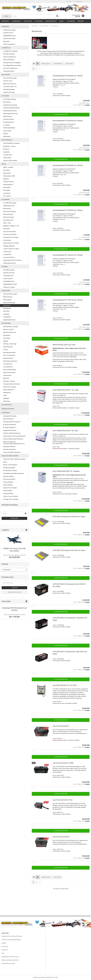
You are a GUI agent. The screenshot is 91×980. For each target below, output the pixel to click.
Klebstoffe (6, 378)
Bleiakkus (6, 179)
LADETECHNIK (6, 291)
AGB (3, 953)
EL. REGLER (6, 125)
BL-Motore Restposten (10, 425)
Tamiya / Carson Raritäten (11, 496)
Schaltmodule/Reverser (10, 111)
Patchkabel (6, 229)
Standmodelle (7, 158)
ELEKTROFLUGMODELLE (10, 68)
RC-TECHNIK (39, 21)
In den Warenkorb (61, 115)
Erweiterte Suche (14, 592)
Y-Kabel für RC (7, 252)
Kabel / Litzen (7, 223)
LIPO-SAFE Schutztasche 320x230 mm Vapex (69, 517)
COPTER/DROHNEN (9, 90)
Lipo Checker (7, 193)
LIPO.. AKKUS (7, 196)
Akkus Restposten (8, 419)
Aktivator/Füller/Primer (10, 332)
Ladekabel (6, 314)
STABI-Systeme (8, 116)
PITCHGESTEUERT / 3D (10, 87)
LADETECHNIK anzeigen (10, 294)
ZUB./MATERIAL (6, 323)
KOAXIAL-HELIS (8, 81)
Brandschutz (7, 305)
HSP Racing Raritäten (9, 479)
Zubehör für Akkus (8, 182)
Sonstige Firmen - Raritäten (11, 499)
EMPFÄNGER (7, 136)
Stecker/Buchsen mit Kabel (11, 243)
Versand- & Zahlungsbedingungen (11, 940)
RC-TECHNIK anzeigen (10, 99)
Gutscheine (5, 946)
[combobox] (46, 64)
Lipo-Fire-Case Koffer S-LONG (63, 763)
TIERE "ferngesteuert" (9, 44)
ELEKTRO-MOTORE (9, 273)
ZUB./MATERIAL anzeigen (11, 327)
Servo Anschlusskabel (9, 232)
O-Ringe (5, 350)
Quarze (5, 462)
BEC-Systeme (7, 102)
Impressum (5, 950)
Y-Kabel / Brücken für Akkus (11, 249)
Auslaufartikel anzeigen (10, 416)
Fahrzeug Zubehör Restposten (12, 422)
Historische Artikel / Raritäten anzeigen (14, 459)
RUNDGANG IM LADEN (8, 963)
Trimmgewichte (8, 364)
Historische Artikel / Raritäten (10, 456)
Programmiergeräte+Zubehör (11, 108)
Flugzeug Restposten (9, 447)
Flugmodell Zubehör (9, 71)
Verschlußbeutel (8, 367)
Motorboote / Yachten (9, 146)
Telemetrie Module (8, 119)
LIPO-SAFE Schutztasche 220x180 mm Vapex (69, 550)
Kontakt (4, 943)
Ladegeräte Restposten (10, 430)
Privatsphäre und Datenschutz (10, 957)
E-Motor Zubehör (8, 279)
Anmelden (14, 518)
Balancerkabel (7, 300)
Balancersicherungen (9, 303)
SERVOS (6, 134)
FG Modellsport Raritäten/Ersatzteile (13, 473)
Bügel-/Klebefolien (8, 390)
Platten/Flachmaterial (9, 373)
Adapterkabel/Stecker (9, 320)
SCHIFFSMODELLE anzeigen (11, 143)
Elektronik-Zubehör (9, 217)
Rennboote (6, 149)
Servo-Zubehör (7, 131)
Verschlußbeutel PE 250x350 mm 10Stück (68, 121)
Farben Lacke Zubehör (10, 387)
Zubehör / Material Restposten (12, 433)
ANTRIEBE (5, 267)
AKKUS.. (62, 21)
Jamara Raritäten (8, 482)
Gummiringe (7, 338)
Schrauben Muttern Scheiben (11, 384)
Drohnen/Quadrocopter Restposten (13, 439)
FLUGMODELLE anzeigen (10, 51)
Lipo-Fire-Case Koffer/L (61, 726)
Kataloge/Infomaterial (8, 409)
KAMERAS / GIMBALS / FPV (11, 226)
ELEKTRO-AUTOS (8, 33)
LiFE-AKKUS (7, 170)
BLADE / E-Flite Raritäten (10, 465)
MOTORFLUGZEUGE (9, 54)
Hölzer (5, 395)
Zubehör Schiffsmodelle (10, 160)
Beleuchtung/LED (8, 214)
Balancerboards (8, 297)
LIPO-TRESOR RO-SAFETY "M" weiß (65, 431)
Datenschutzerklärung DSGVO (10, 960)
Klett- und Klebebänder (10, 370)
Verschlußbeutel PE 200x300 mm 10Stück (68, 165)
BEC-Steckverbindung (9, 211)
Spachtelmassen (8, 347)
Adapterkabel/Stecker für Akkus (12, 260)
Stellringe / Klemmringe (10, 344)
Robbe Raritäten (8, 491)
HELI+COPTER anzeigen (10, 78)
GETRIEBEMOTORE (9, 281)
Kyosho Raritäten (8, 485)
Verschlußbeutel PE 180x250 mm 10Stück (68, 210)
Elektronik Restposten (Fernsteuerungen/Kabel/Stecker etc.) (14, 443)
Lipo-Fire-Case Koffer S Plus (63, 800)
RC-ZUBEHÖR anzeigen (10, 203)
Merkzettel (78, 2)
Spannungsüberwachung (10, 114)
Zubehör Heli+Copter (9, 92)
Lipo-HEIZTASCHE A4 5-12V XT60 (65, 685)
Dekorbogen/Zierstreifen (10, 361)
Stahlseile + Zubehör (9, 381)
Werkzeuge (6, 401)
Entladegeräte (7, 308)
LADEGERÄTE (7, 317)
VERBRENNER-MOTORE (10, 284)
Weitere (81, 21)
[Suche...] (6, 16)
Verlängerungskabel (9, 246)
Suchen (14, 588)
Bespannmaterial (8, 358)
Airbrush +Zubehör (8, 329)
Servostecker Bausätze (10, 234)
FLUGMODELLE (16, 21)
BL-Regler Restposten (9, 427)
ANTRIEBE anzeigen (9, 270)
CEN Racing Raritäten (9, 468)
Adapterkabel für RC (9, 206)
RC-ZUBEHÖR (71, 21)
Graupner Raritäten (8, 476)
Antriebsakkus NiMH (9, 176)
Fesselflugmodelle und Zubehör (12, 65)
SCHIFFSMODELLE (51, 21)
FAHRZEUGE (5, 21)
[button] (34, 64)
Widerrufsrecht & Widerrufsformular (12, 936)
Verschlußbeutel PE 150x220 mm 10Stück (68, 255)
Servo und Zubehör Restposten (12, 452)
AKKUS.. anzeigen (8, 167)
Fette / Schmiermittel (9, 355)
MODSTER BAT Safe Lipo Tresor (64, 345)
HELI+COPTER (28, 21)
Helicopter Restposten (9, 449)
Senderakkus (7, 187)
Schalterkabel (7, 254)
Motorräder (6, 41)
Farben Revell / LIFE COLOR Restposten (14, 436)
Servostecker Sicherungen (11, 237)
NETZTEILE (6, 311)
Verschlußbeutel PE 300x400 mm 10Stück (68, 76)
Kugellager (6, 398)
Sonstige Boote (7, 155)
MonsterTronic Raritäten (10, 488)
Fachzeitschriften (7, 405)
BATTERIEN (6, 190)
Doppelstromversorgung (10, 105)
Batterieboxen (7, 209)
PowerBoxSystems (9, 122)
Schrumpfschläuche (9, 257)
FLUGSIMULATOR (8, 220)
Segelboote (6, 152)
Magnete (6, 341)
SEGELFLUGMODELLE (9, 57)
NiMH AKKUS (7, 173)
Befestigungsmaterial (9, 352)
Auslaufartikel (6, 413)
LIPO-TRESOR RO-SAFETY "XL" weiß (66, 390)
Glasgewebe (7, 335)
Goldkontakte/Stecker (9, 263)
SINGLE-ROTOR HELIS (10, 84)
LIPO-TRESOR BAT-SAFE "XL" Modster (66, 471)
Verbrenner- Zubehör (9, 287)
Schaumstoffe (7, 375)
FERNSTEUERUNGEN (9, 128)
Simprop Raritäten (8, 494)
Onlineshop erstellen (39, 977)
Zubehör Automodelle (9, 39)
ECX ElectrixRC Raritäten (10, 471)
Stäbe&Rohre (7, 393)
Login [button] (69, 2)
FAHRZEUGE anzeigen (9, 30)
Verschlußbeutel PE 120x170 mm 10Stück (68, 300)
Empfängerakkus (8, 185)
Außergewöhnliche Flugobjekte (12, 63)
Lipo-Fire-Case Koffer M (61, 837)
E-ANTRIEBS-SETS (8, 276)
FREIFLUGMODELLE (9, 60)
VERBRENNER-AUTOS (9, 36)
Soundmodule (7, 240)
